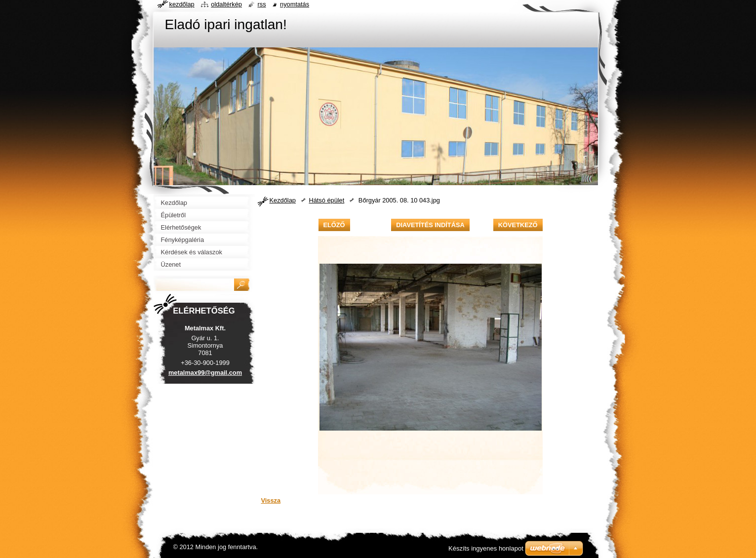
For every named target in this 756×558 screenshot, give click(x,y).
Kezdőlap (283, 200)
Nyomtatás (295, 4)
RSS (261, 4)
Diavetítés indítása (430, 225)
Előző (334, 225)
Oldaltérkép (226, 4)
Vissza (271, 500)
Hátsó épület (326, 200)
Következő (518, 225)
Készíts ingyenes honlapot (486, 548)
